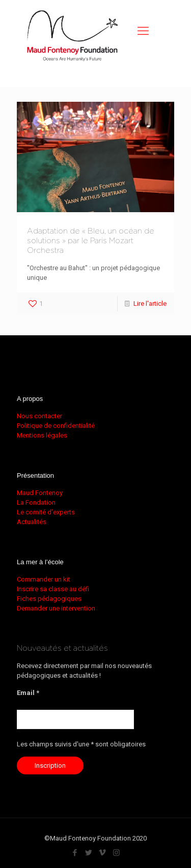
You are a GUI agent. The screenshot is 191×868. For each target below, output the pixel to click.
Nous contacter (39, 416)
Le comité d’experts (46, 512)
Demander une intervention (56, 608)
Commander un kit (44, 579)
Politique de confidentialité (56, 426)
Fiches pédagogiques (49, 599)
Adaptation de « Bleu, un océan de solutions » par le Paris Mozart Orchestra (91, 241)
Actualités (32, 522)
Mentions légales (42, 435)
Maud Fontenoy (40, 493)
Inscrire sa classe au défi (53, 589)
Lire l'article (150, 303)
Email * (28, 693)
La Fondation (36, 502)
